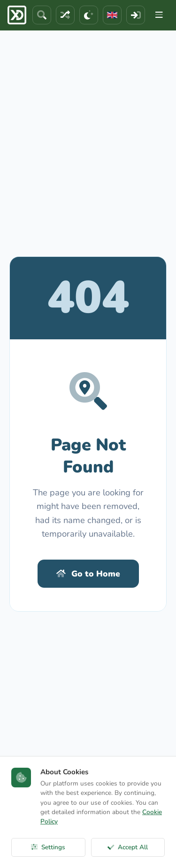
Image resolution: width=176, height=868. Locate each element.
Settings (48, 847)
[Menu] (159, 15)
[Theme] (89, 15)
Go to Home (88, 574)
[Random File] (65, 15)
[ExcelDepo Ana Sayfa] (17, 15)
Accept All (128, 847)
